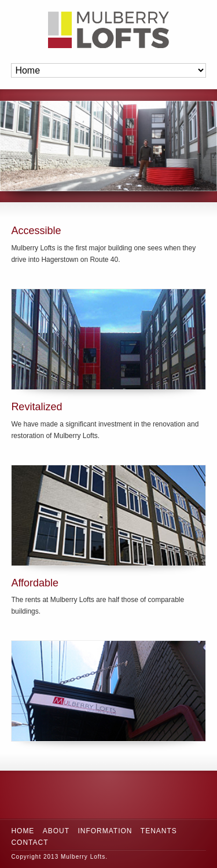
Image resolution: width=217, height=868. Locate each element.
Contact (30, 843)
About (56, 831)
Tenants (159, 831)
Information (105, 831)
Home (23, 831)
